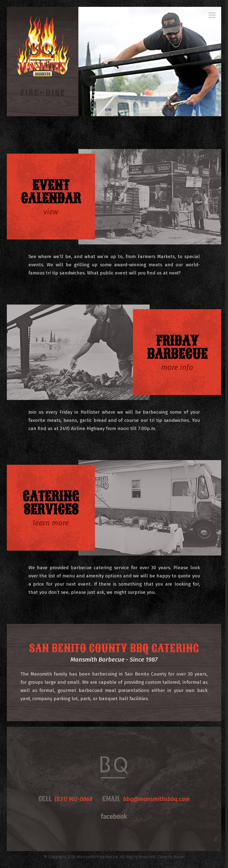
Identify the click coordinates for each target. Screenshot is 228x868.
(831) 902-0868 (74, 799)
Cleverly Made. (171, 857)
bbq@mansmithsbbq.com (156, 799)
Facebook (114, 816)
